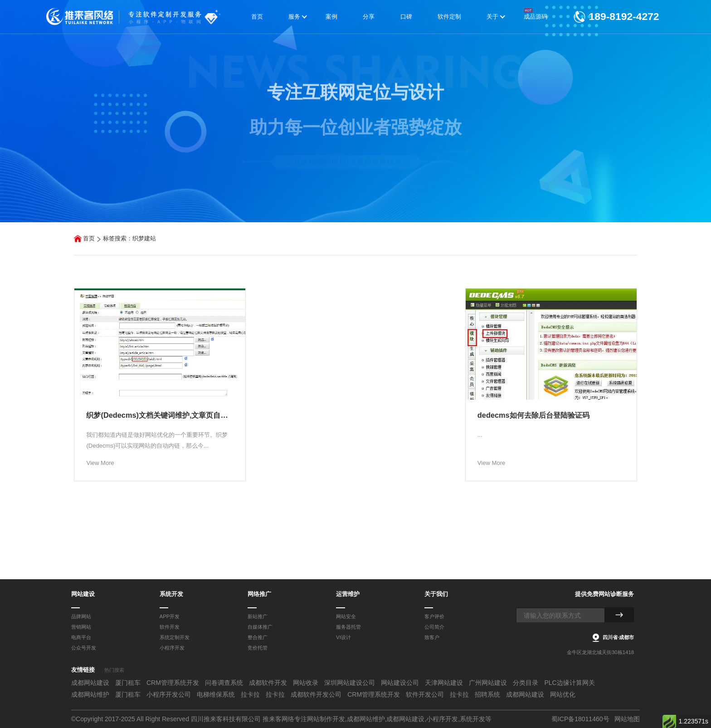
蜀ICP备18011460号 (580, 719)
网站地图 (627, 719)
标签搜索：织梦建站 (129, 238)
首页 (89, 238)
